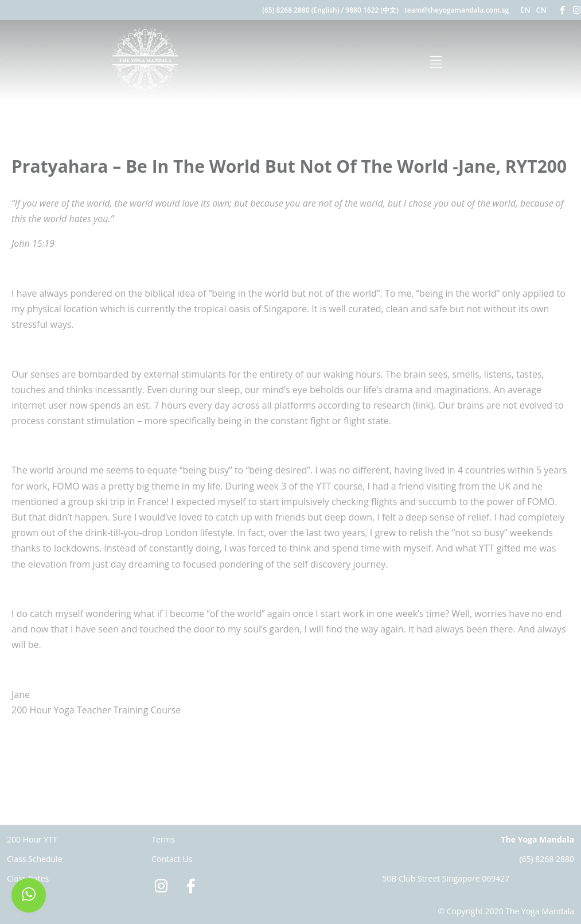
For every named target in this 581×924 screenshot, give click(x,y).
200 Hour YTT (32, 839)
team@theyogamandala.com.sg (457, 10)
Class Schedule (35, 859)
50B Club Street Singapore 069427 (446, 878)
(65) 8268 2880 (547, 859)
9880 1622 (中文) (372, 10)
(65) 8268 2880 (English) (301, 10)
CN (541, 10)
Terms (163, 839)
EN (525, 10)
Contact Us (172, 859)
